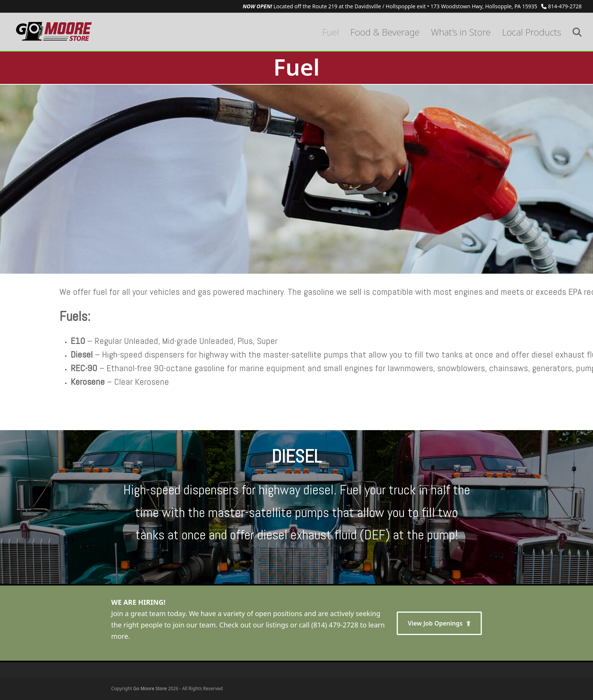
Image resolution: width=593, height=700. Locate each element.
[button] (577, 32)
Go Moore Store (150, 688)
